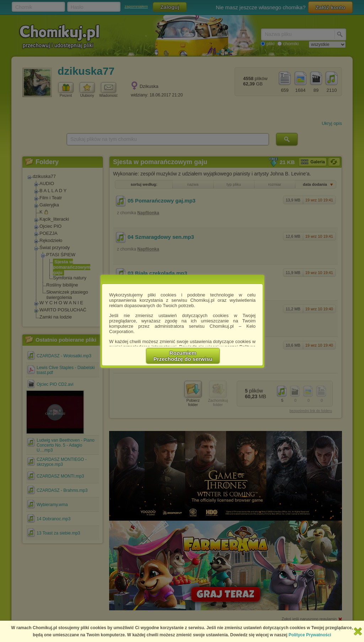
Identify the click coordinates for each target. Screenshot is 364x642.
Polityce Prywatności (310, 635)
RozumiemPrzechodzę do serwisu (183, 356)
